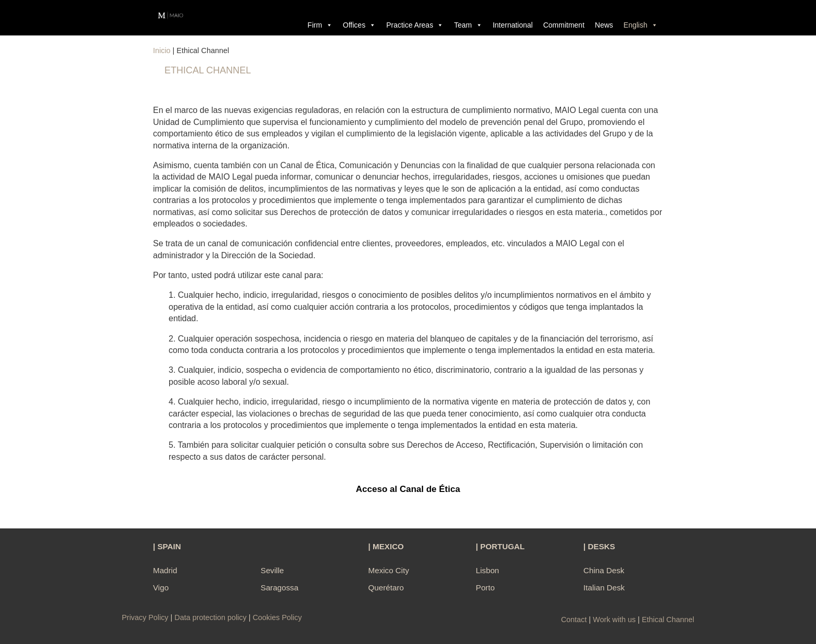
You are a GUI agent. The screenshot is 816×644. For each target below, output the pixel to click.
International (513, 25)
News (604, 25)
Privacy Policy (146, 617)
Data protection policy (210, 617)
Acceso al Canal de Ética (408, 489)
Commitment (564, 25)
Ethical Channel (668, 620)
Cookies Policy (277, 617)
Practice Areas (415, 25)
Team (468, 25)
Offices (359, 25)
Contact (574, 620)
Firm (320, 25)
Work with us (614, 620)
